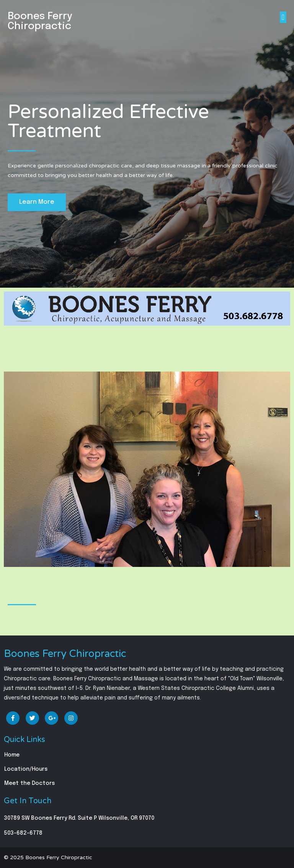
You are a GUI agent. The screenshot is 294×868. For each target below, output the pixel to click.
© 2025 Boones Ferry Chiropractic (48, 857)
